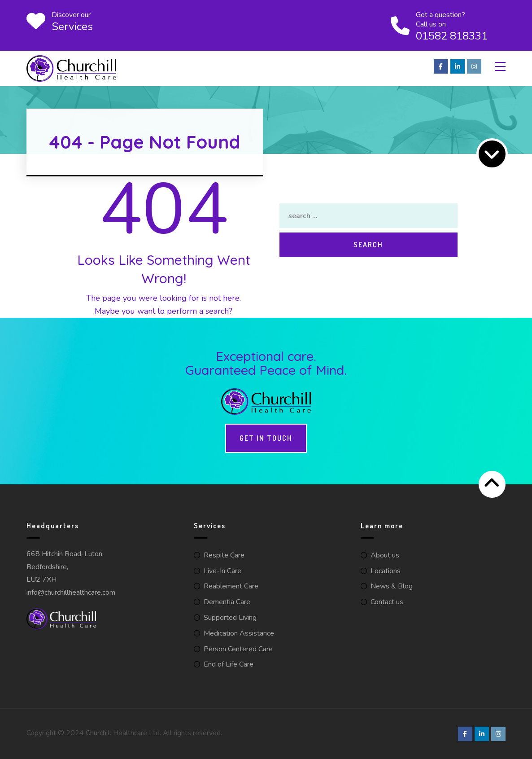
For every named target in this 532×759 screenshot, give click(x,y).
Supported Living (230, 618)
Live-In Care (222, 571)
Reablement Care (231, 586)
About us (385, 555)
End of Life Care (229, 664)
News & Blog (392, 586)
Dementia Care (227, 602)
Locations (386, 571)
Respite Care (224, 555)
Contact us (387, 602)
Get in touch (266, 438)
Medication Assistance (239, 633)
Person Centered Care (238, 649)
